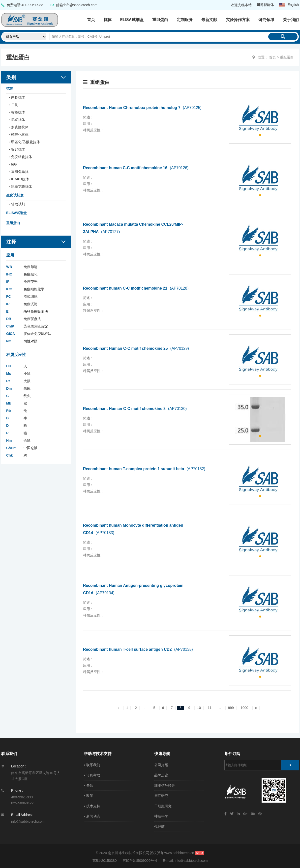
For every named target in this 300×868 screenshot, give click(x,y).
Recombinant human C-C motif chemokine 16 (136, 168)
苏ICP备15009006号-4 (140, 859)
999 (231, 708)
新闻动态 (92, 815)
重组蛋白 (160, 20)
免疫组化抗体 (22, 157)
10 (199, 708)
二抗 (15, 105)
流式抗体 (18, 119)
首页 (91, 20)
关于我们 (291, 20)
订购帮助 (92, 775)
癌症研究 (161, 795)
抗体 (107, 20)
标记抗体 (18, 149)
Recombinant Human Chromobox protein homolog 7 (143, 107)
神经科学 (161, 815)
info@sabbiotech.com (191, 859)
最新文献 (209, 20)
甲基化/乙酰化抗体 (26, 142)
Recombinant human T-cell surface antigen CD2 (139, 649)
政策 (89, 795)
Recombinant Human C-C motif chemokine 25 (137, 348)
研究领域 (266, 20)
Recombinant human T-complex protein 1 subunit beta (145, 469)
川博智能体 (265, 5)
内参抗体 (18, 97)
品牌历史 (161, 775)
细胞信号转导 (165, 785)
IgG (14, 164)
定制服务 (185, 20)
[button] (260, 135)
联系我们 (92, 765)
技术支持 (92, 805)
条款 (89, 785)
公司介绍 (161, 765)
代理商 (159, 826)
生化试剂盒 (15, 195)
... (145, 708)
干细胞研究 (163, 805)
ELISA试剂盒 (132, 20)
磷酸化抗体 (20, 134)
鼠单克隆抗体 (22, 186)
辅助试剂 (18, 204)
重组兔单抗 (20, 171)
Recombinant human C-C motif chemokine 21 (136, 288)
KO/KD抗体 (20, 179)
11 (210, 708)
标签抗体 (18, 112)
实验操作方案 (238, 20)
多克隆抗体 (20, 127)
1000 (245, 708)
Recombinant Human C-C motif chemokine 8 (136, 408)
